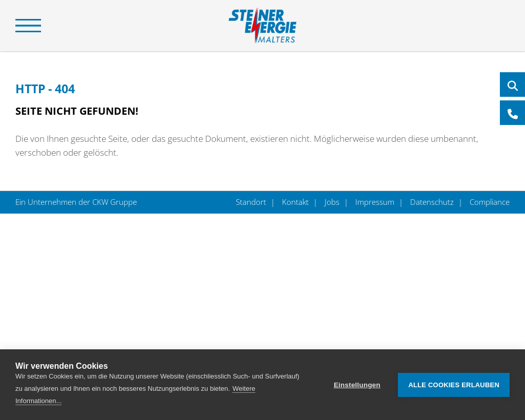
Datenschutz (432, 202)
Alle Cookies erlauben (454, 385)
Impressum (375, 202)
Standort (252, 202)
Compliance (489, 202)
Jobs (332, 202)
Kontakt (295, 202)
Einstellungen (357, 385)
